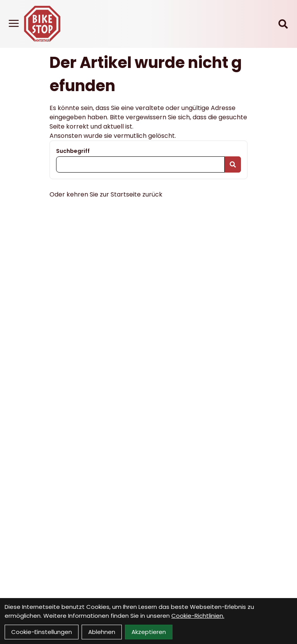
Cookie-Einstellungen (42, 632)
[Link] (14, 23)
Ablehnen (102, 632)
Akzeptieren (149, 632)
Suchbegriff (73, 151)
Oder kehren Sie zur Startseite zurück (106, 194)
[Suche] (283, 24)
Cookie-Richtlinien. (198, 616)
